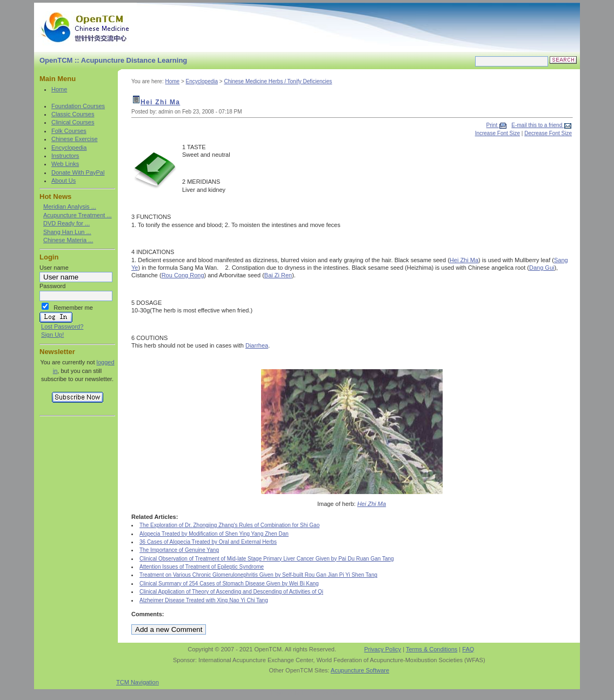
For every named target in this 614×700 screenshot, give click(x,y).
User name (54, 268)
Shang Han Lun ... (67, 232)
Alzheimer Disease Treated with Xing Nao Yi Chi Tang (204, 600)
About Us (64, 181)
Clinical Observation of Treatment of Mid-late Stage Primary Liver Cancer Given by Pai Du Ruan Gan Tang (267, 559)
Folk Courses (69, 131)
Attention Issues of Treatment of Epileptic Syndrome (202, 567)
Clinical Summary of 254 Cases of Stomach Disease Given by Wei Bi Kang (229, 584)
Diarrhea (257, 345)
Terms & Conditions (432, 649)
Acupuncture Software (360, 670)
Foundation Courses (78, 106)
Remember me (73, 308)
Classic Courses (73, 114)
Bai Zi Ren (278, 275)
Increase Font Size (498, 133)
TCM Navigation (138, 682)
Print (493, 125)
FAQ (468, 649)
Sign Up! (52, 335)
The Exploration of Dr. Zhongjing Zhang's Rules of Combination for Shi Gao (229, 525)
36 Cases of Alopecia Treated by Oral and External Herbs (208, 542)
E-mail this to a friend (538, 125)
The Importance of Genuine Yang (179, 550)
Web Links (65, 164)
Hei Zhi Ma (160, 102)
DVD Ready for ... (66, 223)
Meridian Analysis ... (70, 206)
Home (59, 89)
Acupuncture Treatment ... (78, 215)
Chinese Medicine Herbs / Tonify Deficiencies (278, 81)
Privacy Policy (383, 649)
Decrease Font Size (548, 133)
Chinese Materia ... (68, 240)
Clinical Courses (73, 122)
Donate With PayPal (78, 172)
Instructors (65, 156)
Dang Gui (542, 268)
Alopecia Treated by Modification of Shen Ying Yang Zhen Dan (214, 534)
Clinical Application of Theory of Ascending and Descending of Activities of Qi (231, 592)
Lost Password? (62, 326)
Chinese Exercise (75, 139)
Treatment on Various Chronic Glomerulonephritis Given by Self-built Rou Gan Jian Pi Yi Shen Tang (258, 575)
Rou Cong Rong (183, 275)
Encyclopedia (69, 148)
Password (52, 286)
